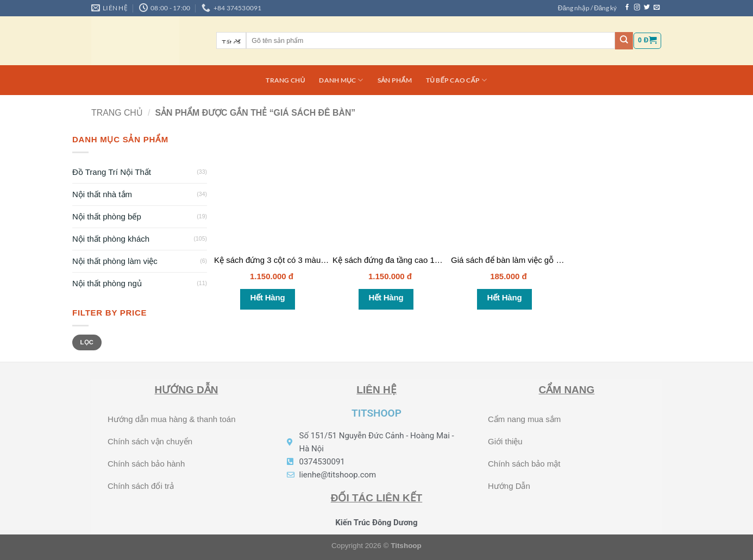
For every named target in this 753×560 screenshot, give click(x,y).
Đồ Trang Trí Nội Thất (112, 172)
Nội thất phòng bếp (107, 216)
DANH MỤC (341, 80)
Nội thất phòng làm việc (115, 261)
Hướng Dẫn (509, 486)
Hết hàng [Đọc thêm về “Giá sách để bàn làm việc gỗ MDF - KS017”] (505, 297)
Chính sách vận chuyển (150, 441)
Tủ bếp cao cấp (457, 80)
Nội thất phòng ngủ (107, 283)
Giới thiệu (505, 441)
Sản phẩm (395, 80)
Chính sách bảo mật (524, 464)
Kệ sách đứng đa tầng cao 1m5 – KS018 (406, 260)
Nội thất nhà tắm (102, 194)
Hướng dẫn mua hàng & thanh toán (172, 419)
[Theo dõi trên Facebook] (627, 8)
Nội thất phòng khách (111, 239)
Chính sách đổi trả (141, 486)
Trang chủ (285, 80)
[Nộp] (624, 41)
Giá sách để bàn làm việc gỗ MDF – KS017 (529, 260)
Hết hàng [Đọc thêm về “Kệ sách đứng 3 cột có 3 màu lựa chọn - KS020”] (268, 297)
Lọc (87, 342)
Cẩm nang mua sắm (524, 419)
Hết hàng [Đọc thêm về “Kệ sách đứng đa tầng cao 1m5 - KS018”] (386, 297)
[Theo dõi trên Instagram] (637, 8)
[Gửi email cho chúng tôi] (657, 8)
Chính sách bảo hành (146, 464)
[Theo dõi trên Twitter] (647, 8)
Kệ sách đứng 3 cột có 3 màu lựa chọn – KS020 (301, 260)
